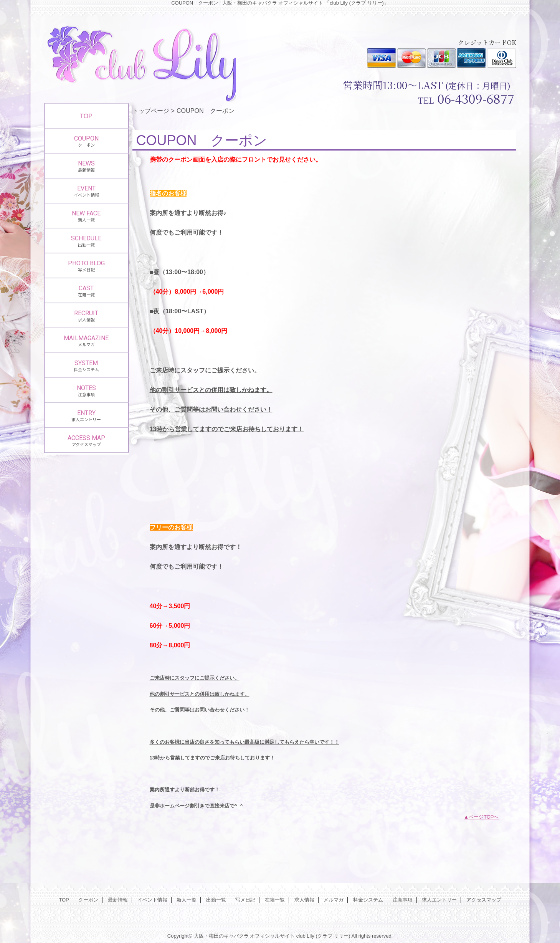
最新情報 (118, 900)
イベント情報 (152, 900)
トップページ (151, 111)
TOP (86, 116)
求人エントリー (439, 900)
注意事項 (403, 900)
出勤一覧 (216, 900)
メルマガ (334, 900)
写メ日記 (245, 900)
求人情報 (304, 900)
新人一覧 (187, 900)
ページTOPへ (484, 817)
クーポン (88, 900)
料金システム (368, 900)
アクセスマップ (484, 900)
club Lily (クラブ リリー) (323, 936)
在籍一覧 (275, 900)
